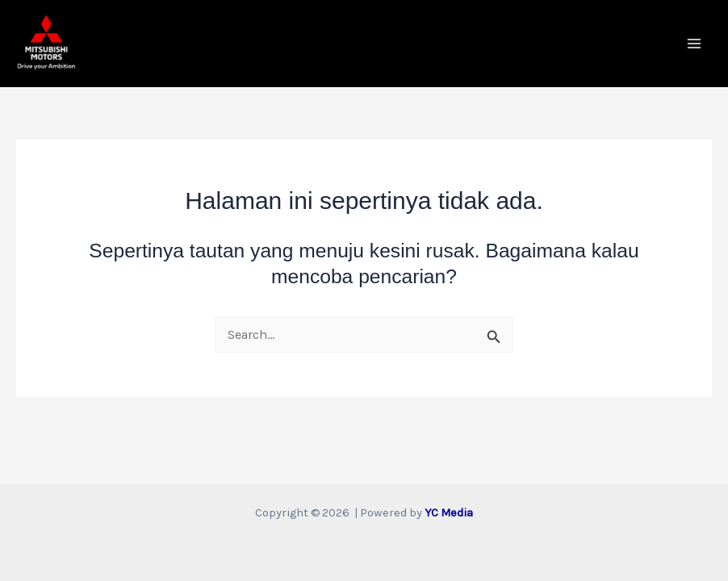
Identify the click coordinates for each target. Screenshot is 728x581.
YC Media (449, 513)
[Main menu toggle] (694, 44)
